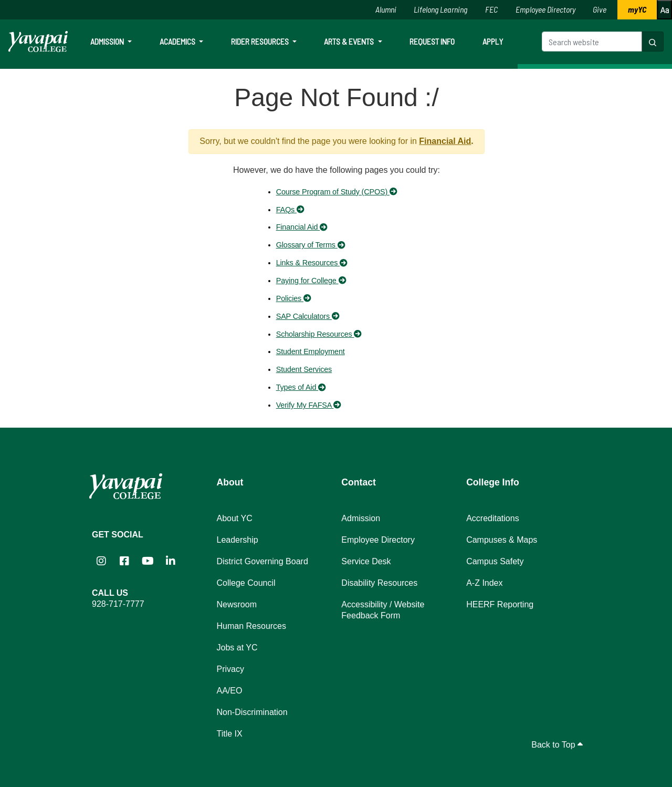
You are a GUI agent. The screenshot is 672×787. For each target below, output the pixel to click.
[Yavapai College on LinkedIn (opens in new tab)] (171, 561)
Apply (493, 41)
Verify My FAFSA (309, 405)
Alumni (386, 9)
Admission (108, 41)
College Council (246, 583)
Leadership (238, 540)
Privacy (230, 669)
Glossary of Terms (311, 245)
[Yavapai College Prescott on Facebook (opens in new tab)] (124, 561)
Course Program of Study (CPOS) (337, 192)
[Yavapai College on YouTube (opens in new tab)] (148, 561)
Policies (294, 298)
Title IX (230, 734)
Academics (178, 41)
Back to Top (557, 745)
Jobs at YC (237, 648)
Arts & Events (350, 41)
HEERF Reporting (500, 604)
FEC (491, 9)
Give (600, 9)
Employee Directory (545, 9)
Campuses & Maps (502, 540)
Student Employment (311, 351)
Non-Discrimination (252, 712)
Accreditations (493, 518)
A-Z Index (484, 583)
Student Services (304, 369)
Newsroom (237, 604)
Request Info (432, 41)
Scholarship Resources (319, 334)
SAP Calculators (308, 316)
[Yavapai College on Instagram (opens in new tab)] (101, 561)
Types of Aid (301, 387)
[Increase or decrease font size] (664, 10)
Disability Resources (379, 583)
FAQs (290, 210)
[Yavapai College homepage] (38, 42)
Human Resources (252, 626)
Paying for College (311, 281)
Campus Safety (495, 561)
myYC (637, 9)
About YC (235, 518)
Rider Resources (261, 41)
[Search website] (592, 42)
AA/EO (230, 691)
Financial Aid (445, 141)
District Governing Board (262, 561)
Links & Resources (312, 263)
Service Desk (366, 561)
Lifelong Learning (440, 9)
